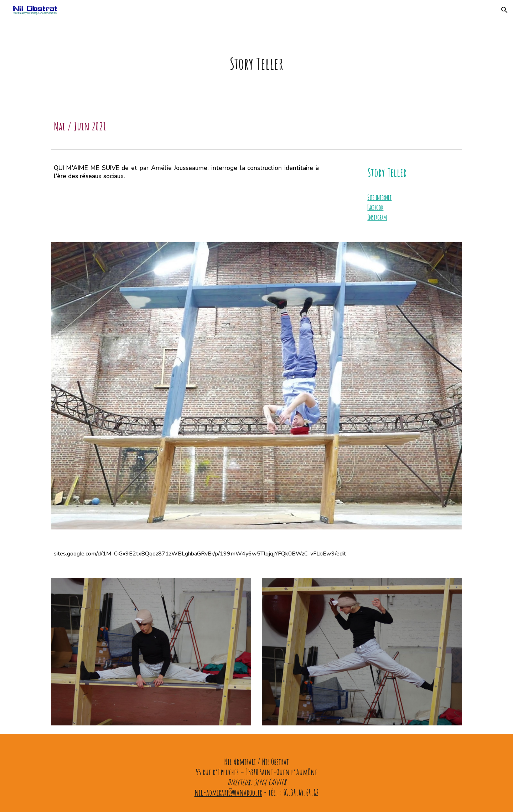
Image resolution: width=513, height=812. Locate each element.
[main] (256, 63)
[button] (504, 10)
